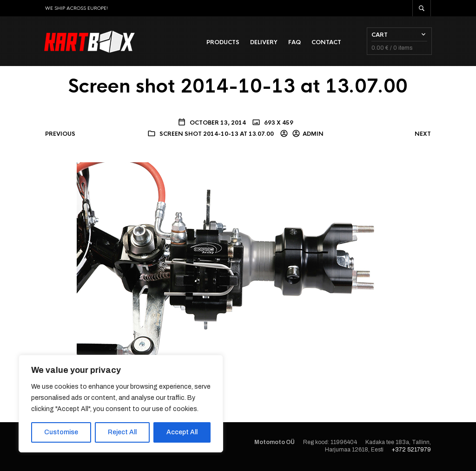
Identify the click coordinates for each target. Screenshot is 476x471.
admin (313, 135)
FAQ (294, 42)
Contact (325, 42)
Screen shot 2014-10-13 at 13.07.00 (217, 135)
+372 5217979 (411, 451)
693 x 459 (278, 123)
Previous (60, 134)
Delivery (263, 42)
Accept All (182, 432)
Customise (61, 432)
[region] (121, 404)
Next (423, 134)
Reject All (122, 432)
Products (222, 42)
